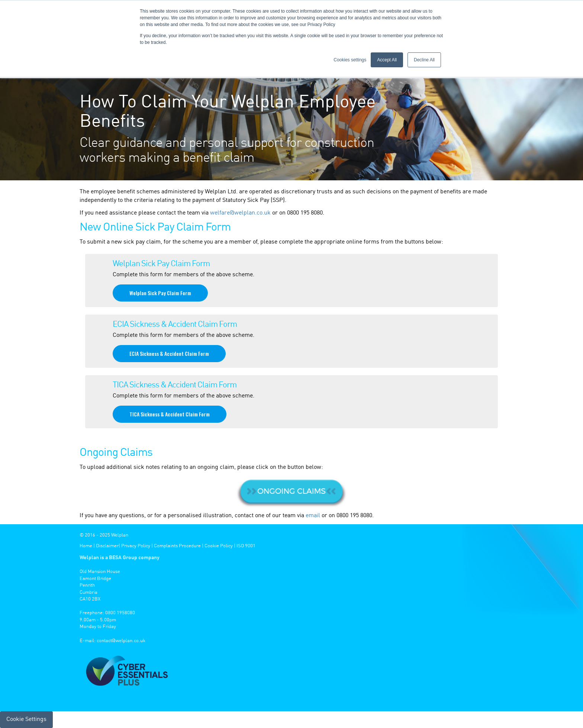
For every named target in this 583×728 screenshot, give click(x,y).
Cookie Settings (26, 719)
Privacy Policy (136, 546)
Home (86, 546)
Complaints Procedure (177, 546)
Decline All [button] (424, 60)
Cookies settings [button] (350, 60)
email (313, 516)
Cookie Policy (219, 546)
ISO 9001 (246, 546)
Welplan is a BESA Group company (120, 558)
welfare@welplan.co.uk (240, 213)
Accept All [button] (387, 60)
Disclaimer (107, 546)
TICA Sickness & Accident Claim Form (170, 414)
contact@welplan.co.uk (121, 641)
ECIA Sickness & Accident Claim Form (169, 353)
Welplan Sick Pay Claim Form (160, 293)
